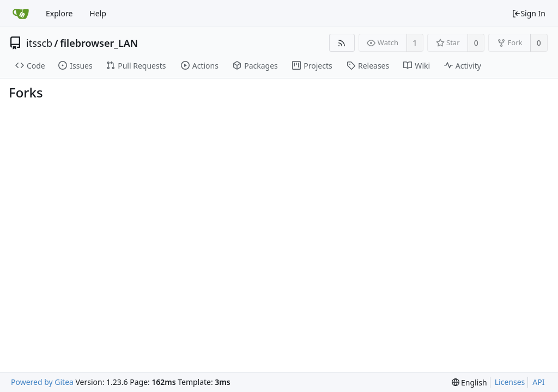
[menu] (469, 382)
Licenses (510, 382)
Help (98, 13)
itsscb (39, 43)
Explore (59, 13)
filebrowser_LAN (99, 43)
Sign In (529, 13)
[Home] (21, 14)
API (538, 382)
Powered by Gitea (42, 382)
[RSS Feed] (342, 43)
